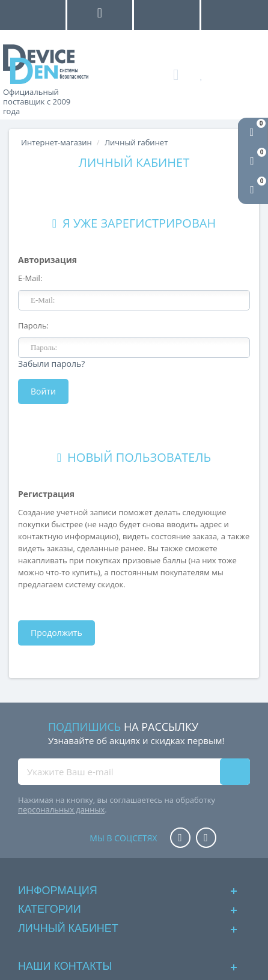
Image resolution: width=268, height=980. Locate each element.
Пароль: (33, 325)
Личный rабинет (136, 142)
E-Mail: (30, 278)
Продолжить (56, 633)
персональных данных (61, 809)
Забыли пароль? (51, 364)
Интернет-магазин (56, 142)
